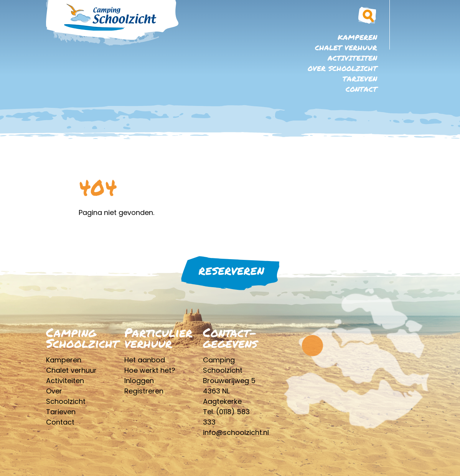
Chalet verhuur (346, 48)
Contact (361, 89)
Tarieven (360, 79)
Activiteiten (352, 58)
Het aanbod (145, 360)
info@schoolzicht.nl (236, 432)
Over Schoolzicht (342, 68)
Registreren (144, 391)
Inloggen (139, 381)
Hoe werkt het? (150, 370)
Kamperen (357, 37)
